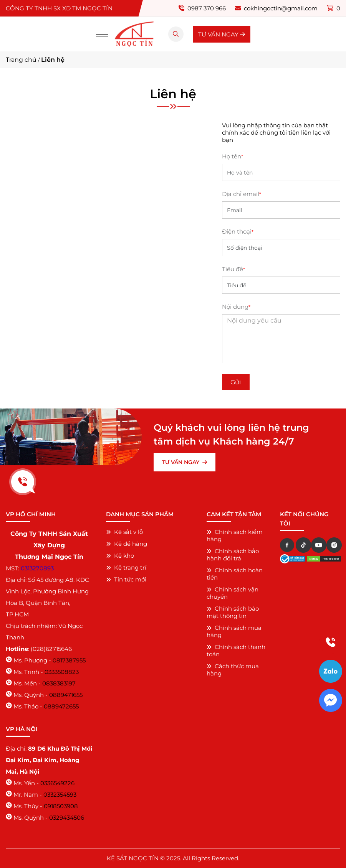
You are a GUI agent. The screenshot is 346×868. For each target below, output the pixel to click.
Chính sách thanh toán (236, 651)
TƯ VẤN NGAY (222, 34)
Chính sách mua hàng (234, 631)
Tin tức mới (126, 579)
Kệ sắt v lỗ (124, 532)
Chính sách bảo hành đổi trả (233, 555)
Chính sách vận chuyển (233, 593)
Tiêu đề (233, 269)
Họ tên (233, 156)
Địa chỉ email (242, 194)
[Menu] (102, 34)
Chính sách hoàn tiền (235, 574)
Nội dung (236, 307)
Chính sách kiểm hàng (235, 535)
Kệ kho (120, 556)
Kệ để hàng (127, 544)
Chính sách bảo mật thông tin (233, 612)
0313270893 (37, 568)
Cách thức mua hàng (233, 670)
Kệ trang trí (126, 567)
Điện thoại (238, 231)
